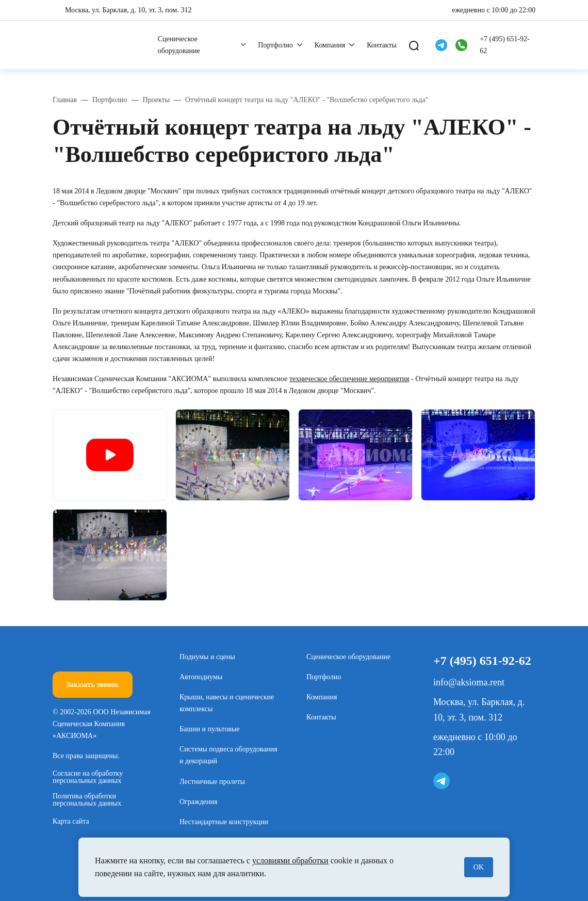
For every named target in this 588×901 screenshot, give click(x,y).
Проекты (156, 100)
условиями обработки (290, 861)
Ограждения (199, 802)
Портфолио (275, 45)
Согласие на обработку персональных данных (88, 777)
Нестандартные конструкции (224, 822)
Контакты (382, 45)
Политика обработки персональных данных (87, 800)
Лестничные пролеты (212, 782)
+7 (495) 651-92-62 (505, 45)
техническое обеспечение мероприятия (349, 379)
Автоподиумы (201, 677)
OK (479, 867)
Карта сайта (71, 821)
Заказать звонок (93, 685)
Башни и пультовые (209, 729)
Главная (65, 100)
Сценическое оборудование (179, 45)
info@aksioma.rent (469, 682)
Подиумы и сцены (207, 657)
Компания (330, 45)
